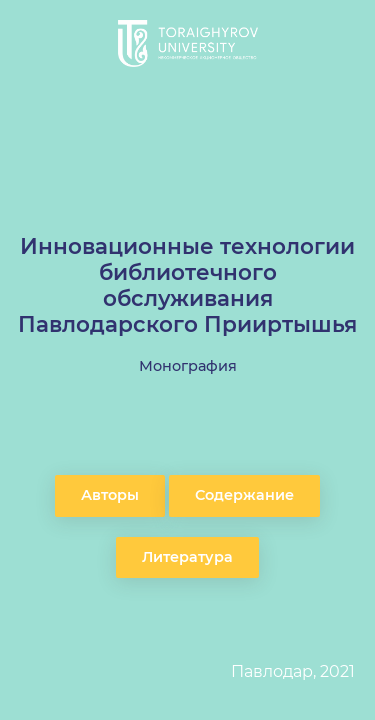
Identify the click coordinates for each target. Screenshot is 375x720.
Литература (187, 557)
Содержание (244, 495)
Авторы (110, 495)
